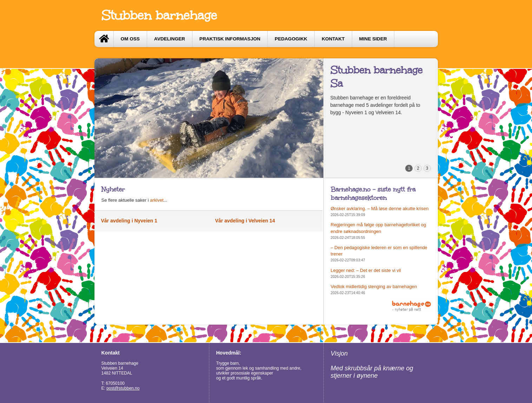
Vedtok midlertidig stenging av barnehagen (374, 287)
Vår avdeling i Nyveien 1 (129, 221)
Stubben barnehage (159, 15)
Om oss (130, 39)
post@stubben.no (123, 388)
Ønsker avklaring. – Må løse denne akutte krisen (380, 209)
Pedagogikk (291, 39)
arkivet (157, 200)
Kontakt (333, 39)
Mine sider (373, 39)
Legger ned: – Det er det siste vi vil (366, 270)
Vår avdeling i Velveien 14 (245, 221)
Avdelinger (170, 39)
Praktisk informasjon (230, 39)
